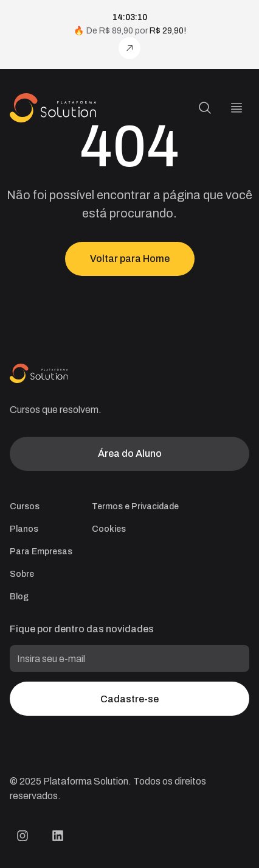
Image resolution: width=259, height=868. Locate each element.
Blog (19, 597)
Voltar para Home (130, 259)
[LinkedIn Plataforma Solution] (58, 836)
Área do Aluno (130, 453)
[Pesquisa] (205, 108)
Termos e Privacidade (135, 506)
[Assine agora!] (129, 48)
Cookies (109, 529)
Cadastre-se (129, 699)
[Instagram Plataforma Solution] (22, 836)
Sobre (22, 574)
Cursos (25, 506)
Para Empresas (41, 552)
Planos (24, 529)
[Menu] (237, 108)
